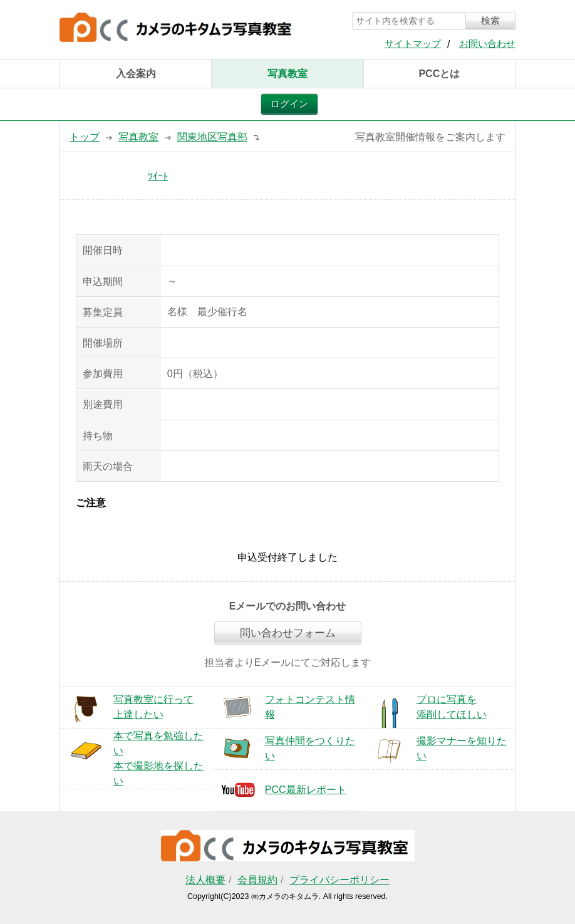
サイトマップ (413, 44)
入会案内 (136, 74)
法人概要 (205, 880)
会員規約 (257, 880)
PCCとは (439, 74)
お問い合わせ (487, 44)
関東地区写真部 (212, 137)
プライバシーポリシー (339, 880)
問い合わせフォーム (288, 633)
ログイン (289, 104)
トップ (85, 137)
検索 (490, 21)
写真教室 (287, 74)
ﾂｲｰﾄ (158, 176)
